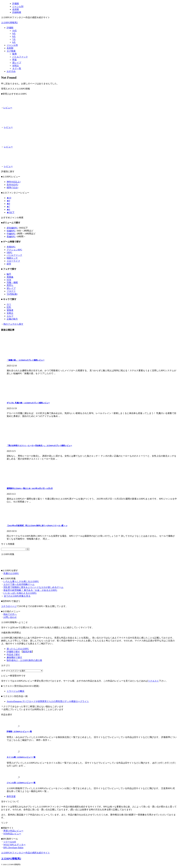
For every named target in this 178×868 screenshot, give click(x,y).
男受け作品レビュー (13, 831)
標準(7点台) (12, 188)
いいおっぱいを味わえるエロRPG (20, 593)
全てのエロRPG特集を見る (17, 596)
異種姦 (10, 277)
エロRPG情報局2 (9, 23)
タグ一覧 (17, 68)
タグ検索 (11, 51)
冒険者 (10, 310)
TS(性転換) (12, 294)
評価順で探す (13, 652)
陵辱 (14, 54)
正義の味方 (12, 319)
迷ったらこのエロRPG (18, 649)
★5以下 (11, 212)
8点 (14, 36)
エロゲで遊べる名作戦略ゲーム (19, 584)
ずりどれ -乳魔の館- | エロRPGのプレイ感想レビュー (28, 403)
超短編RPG (12, 228)
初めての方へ (10, 614)
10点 (14, 31)
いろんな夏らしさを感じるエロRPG (21, 581)
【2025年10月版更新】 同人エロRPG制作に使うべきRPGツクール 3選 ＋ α (37, 526)
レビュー (8, 108)
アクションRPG (14, 250)
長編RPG (11, 237)
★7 (8, 207)
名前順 (10, 48)
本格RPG (11, 247)
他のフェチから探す (13, 324)
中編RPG (11, 234)
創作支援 (11, 796)
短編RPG (11, 231)
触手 (9, 274)
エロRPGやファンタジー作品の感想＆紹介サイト (26, 853)
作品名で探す (13, 655)
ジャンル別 (12, 45)
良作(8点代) (12, 185)
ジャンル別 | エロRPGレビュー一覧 (21, 783)
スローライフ (13, 261)
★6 (8, 209)
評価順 (10, 28)
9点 (14, 33)
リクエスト (153, 681)
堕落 (14, 60)
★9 (8, 201)
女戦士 (16, 66)
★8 (8, 204)
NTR (9, 280)
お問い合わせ (10, 617)
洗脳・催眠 (12, 282)
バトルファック (20, 57)
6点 (14, 42)
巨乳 (9, 307)
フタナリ (11, 291)
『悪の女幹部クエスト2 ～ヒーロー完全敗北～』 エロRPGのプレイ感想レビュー (39, 446)
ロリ (9, 304)
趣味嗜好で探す (14, 657)
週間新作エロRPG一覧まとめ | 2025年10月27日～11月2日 (30, 488)
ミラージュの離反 (16, 691)
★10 (9, 198)
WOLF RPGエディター (14, 845)
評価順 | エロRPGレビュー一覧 (19, 731)
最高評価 (27, 652)
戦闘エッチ (12, 258)
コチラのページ (9, 606)
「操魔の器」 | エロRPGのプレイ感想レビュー (26, 360)
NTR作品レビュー (12, 834)
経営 (9, 264)
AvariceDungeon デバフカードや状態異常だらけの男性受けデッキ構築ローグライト (48, 701)
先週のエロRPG (11, 573)
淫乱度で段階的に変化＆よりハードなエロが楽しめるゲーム (33, 587)
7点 (14, 39)
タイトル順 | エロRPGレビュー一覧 (21, 757)
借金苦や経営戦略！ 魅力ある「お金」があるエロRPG (30, 590)
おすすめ (11, 71)
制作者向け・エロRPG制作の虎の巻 (24, 660)
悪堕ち (10, 285)
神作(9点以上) (14, 182)
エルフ (10, 316)
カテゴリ (6, 671)
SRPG (9, 252)
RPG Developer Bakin (13, 848)
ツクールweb (10, 842)
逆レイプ (17, 63)
